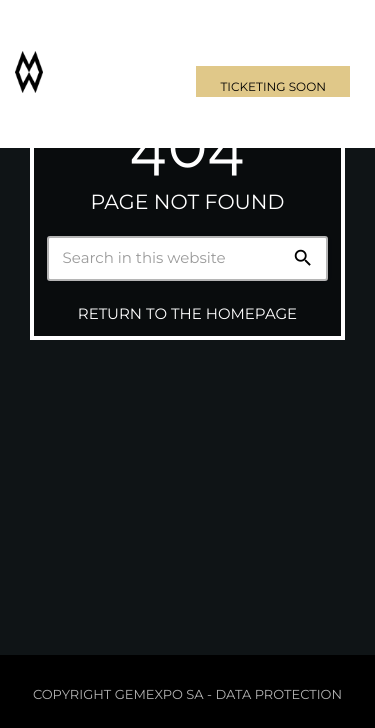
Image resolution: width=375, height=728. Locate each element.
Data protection (278, 695)
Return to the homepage (187, 313)
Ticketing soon (273, 87)
